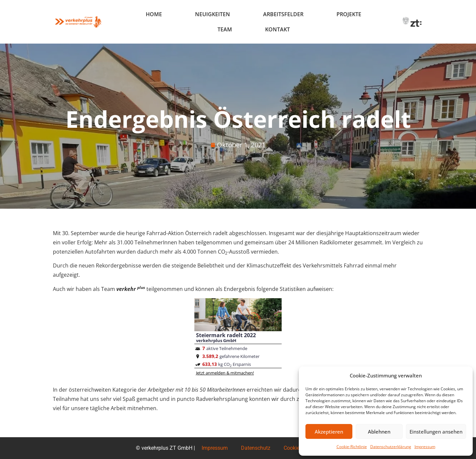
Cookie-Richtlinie (352, 447)
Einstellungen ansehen (436, 432)
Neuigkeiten (213, 14)
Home (154, 14)
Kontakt (278, 29)
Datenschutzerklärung (391, 447)
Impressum (425, 447)
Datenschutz (256, 448)
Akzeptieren (329, 432)
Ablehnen (379, 432)
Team (225, 29)
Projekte (349, 14)
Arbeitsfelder (283, 14)
